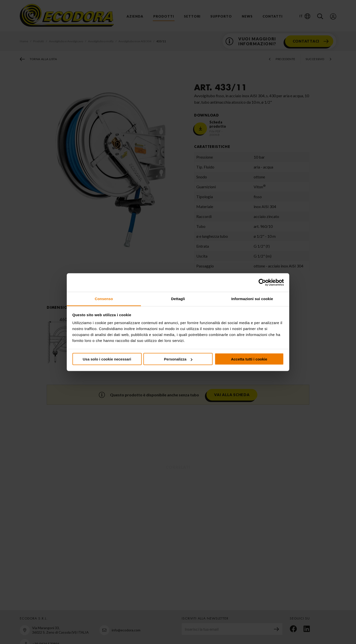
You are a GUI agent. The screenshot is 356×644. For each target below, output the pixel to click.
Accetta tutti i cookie (249, 359)
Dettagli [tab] (178, 298)
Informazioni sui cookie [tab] (252, 298)
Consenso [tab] (104, 298)
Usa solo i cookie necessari (107, 359)
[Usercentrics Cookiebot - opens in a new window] (262, 283)
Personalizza (178, 359)
